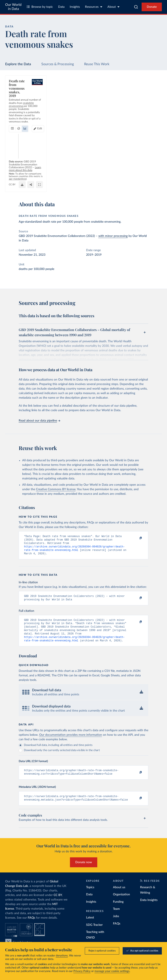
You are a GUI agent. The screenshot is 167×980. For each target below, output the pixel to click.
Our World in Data (13, 7)
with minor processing (113, 236)
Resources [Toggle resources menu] (94, 7)
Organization (121, 903)
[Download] (138, 185)
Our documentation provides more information (71, 741)
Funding (118, 910)
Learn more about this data (107, 179)
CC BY (53, 187)
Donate (152, 7)
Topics (90, 896)
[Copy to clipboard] (136, 538)
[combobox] (136, 7)
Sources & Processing (58, 64)
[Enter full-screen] (155, 185)
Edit (140, 96)
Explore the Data (18, 64)
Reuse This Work (97, 64)
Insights (75, 7)
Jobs (116, 924)
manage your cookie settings (112, 971)
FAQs (31, 926)
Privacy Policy (82, 971)
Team (116, 917)
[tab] (18, 97)
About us (119, 896)
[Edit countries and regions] (138, 97)
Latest (90, 926)
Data (61, 7)
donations (62, 956)
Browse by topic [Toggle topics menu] (40, 7)
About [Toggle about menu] (113, 7)
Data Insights (149, 908)
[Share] (146, 185)
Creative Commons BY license (56, 489)
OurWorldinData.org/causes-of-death (28, 187)
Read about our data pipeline (39, 421)
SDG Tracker (94, 933)
